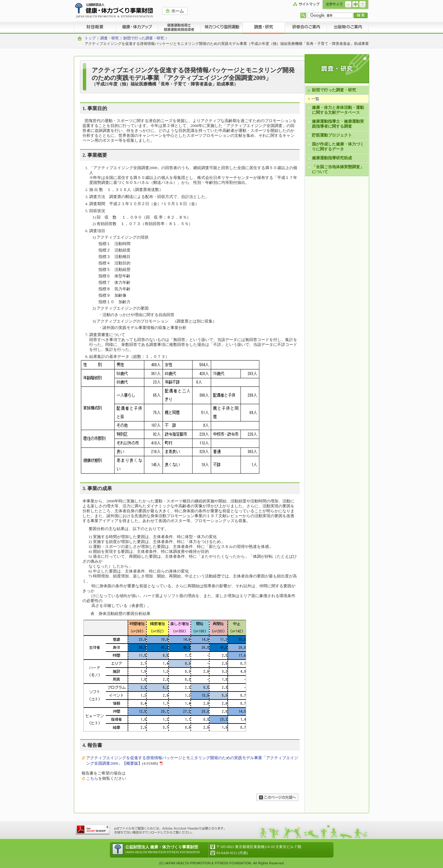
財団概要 (95, 28)
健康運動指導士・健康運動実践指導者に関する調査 (338, 124)
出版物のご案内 (348, 28)
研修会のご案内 (306, 28)
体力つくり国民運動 (222, 28)
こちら (92, 778)
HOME (175, 11)
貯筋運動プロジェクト (332, 135)
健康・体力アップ (137, 28)
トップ (90, 38)
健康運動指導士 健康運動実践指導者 (180, 28)
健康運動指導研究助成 (332, 158)
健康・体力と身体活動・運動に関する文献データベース (338, 110)
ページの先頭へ (277, 797)
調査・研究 (264, 28)
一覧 (315, 99)
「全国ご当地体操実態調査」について (338, 169)
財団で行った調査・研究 (144, 38)
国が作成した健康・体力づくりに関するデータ (338, 147)
